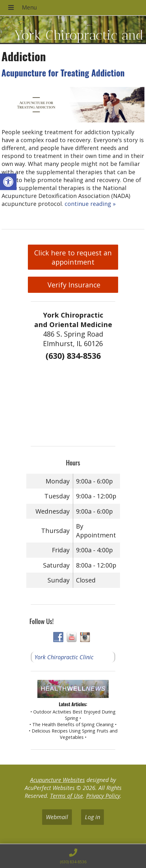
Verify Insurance (73, 285)
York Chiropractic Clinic (64, 657)
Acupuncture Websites (57, 780)
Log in (92, 817)
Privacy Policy (103, 796)
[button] (8, 182)
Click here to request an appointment (73, 257)
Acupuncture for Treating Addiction (63, 73)
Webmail (57, 817)
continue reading (90, 204)
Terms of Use (67, 796)
